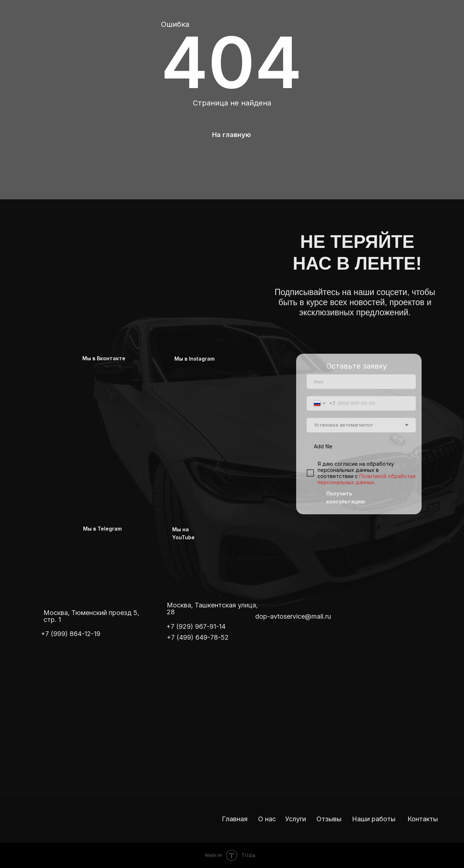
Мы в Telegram (102, 529)
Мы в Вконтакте (104, 358)
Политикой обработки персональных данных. (366, 479)
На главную (231, 135)
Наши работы (374, 819)
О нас (267, 819)
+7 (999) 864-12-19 (71, 634)
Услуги (296, 819)
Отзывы (329, 819)
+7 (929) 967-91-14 (196, 626)
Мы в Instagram (194, 359)
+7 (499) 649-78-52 (198, 637)
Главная (235, 819)
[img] (138, 253)
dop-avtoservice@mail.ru (293, 616)
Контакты (423, 819)
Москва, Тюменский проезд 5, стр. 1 (91, 616)
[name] (361, 382)
